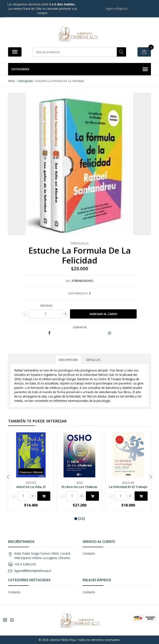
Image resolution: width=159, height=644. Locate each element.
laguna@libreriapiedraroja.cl (33, 571)
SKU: (68, 281)
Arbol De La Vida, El (31, 487)
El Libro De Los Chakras (79, 487)
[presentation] (8, 477)
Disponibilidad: (78, 293)
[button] (76, 519)
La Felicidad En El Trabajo (128, 487)
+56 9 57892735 (25, 564)
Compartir (80, 327)
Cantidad (46, 306)
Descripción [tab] (68, 360)
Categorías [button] (79, 69)
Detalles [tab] (93, 360)
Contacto (89, 553)
